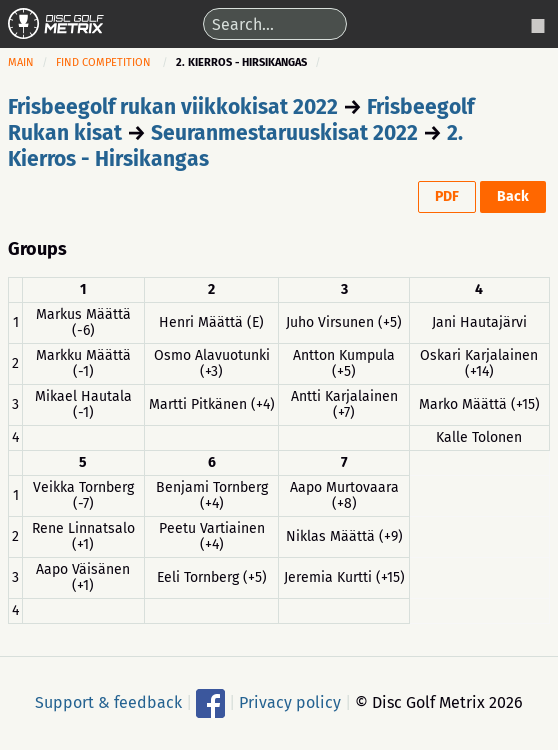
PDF (447, 196)
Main (21, 62)
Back (513, 196)
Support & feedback (108, 701)
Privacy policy (290, 701)
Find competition (103, 62)
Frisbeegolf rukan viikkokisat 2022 (173, 107)
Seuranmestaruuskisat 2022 (284, 133)
